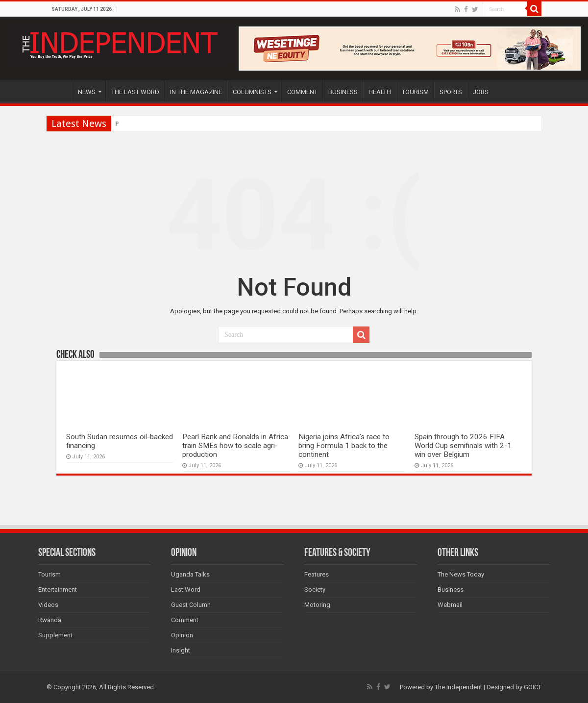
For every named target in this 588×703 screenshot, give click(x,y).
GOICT (533, 687)
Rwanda (50, 620)
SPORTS (451, 92)
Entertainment (58, 590)
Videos (48, 605)
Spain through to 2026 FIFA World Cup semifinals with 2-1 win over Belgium (463, 446)
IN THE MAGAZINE (196, 92)
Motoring (317, 605)
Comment (185, 620)
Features (317, 574)
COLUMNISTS (252, 92)
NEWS (87, 92)
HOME (59, 91)
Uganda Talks (190, 574)
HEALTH (380, 92)
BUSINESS (343, 92)
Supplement (55, 635)
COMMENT (302, 92)
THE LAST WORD (135, 92)
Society (315, 590)
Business (451, 590)
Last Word (186, 590)
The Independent (458, 687)
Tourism (49, 574)
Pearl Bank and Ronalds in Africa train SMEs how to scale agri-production (235, 446)
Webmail (450, 605)
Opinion (182, 635)
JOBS (481, 92)
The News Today (461, 574)
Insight (181, 650)
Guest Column (191, 605)
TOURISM (415, 92)
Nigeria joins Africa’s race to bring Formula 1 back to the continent (344, 446)
